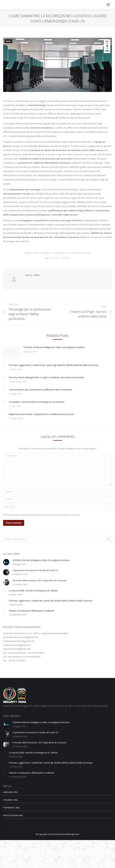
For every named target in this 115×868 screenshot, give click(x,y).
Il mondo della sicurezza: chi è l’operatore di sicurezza (39, 580)
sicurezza (66, 258)
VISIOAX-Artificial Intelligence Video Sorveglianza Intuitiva (54, 347)
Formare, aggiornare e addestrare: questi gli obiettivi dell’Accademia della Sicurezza (54, 365)
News (8, 41)
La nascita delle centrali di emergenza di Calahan (33, 590)
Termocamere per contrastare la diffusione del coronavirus (40, 390)
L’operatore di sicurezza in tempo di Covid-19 (35, 570)
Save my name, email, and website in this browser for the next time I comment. (43, 515)
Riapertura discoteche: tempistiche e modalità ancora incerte (41, 414)
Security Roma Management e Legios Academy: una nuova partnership (46, 377)
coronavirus (55, 258)
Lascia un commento (81, 253)
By (46, 253)
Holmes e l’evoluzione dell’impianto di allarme (32, 611)
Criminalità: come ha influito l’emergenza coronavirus (37, 402)
